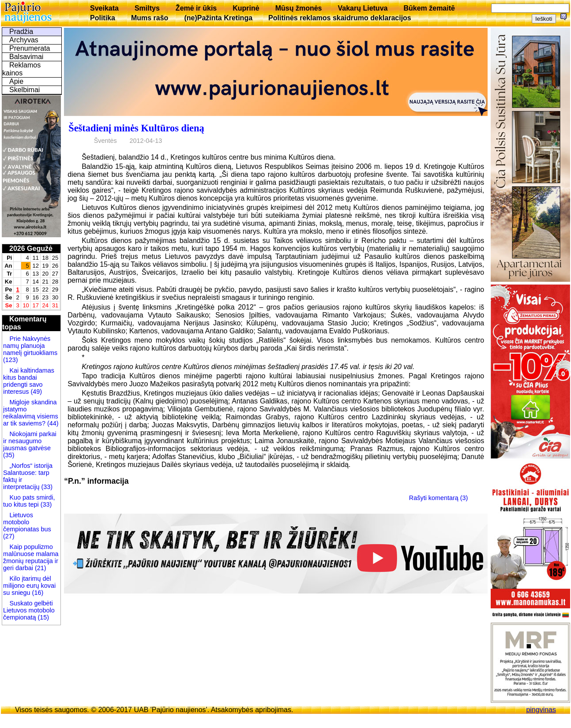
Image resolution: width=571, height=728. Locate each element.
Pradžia (21, 32)
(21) (40, 568)
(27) (9, 536)
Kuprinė (246, 8)
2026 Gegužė (31, 248)
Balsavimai (26, 57)
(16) (37, 593)
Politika (103, 18)
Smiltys (147, 8)
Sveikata (104, 8)
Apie (16, 81)
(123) (11, 360)
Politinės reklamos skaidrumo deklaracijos (340, 18)
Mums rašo (150, 18)
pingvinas (541, 710)
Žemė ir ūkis (196, 8)
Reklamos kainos (21, 69)
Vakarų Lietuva (363, 8)
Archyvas (24, 40)
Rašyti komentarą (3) (439, 498)
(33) (47, 487)
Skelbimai (24, 90)
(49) (35, 392)
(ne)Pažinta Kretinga (218, 18)
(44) (52, 423)
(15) (42, 617)
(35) (9, 455)
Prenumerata (30, 48)
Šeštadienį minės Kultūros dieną (136, 128)
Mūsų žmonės (299, 8)
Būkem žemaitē (429, 8)
